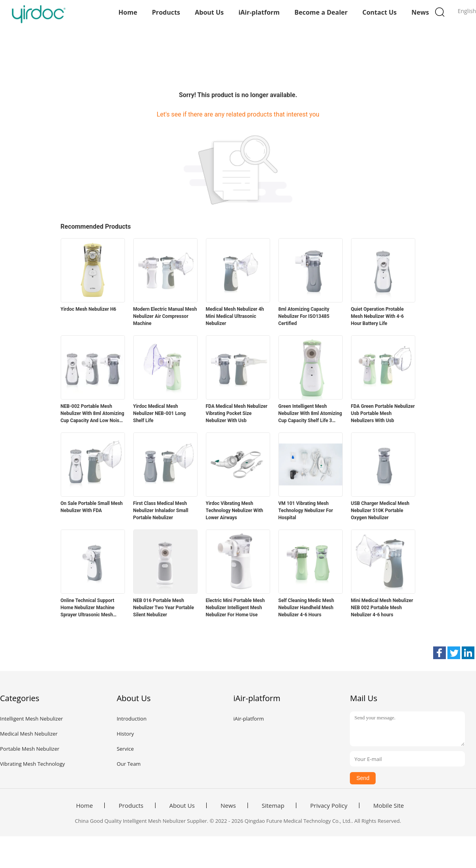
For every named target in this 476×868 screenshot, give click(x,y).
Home (128, 12)
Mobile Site (389, 805)
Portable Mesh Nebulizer (30, 749)
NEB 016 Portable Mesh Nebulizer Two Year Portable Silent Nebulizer (164, 608)
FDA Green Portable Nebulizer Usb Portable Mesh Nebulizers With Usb (383, 413)
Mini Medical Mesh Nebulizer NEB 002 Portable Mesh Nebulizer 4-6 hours (382, 608)
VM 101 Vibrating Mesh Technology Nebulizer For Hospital (306, 510)
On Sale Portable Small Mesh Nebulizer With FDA (92, 507)
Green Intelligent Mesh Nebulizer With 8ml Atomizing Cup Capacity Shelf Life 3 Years (310, 414)
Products (166, 12)
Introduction (131, 719)
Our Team (129, 764)
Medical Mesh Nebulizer (29, 734)
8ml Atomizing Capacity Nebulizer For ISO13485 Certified (304, 316)
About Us (209, 12)
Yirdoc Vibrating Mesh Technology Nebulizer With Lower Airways (235, 510)
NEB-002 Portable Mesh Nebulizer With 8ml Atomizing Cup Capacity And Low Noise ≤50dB (93, 414)
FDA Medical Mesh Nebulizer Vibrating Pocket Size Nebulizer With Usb (237, 413)
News (420, 12)
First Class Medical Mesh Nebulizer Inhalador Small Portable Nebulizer (161, 510)
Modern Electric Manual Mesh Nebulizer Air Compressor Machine (165, 316)
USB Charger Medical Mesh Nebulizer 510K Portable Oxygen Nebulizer (380, 510)
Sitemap (273, 805)
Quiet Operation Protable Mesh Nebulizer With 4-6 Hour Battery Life (377, 316)
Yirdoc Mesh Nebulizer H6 (89, 309)
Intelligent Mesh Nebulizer (32, 719)
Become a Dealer (321, 12)
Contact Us (379, 12)
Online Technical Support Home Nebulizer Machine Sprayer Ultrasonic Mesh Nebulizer (88, 608)
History (125, 734)
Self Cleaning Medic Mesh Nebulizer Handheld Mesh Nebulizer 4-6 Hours (306, 608)
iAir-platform (259, 12)
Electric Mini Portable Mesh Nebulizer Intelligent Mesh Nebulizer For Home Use (235, 608)
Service (125, 749)
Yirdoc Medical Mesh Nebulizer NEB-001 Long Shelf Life (160, 413)
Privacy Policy (329, 805)
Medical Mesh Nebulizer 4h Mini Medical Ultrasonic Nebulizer (235, 316)
